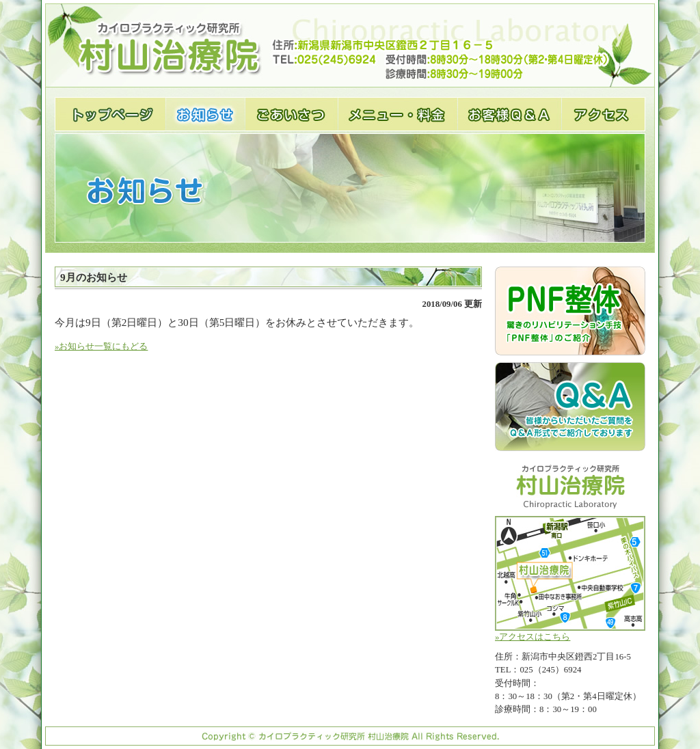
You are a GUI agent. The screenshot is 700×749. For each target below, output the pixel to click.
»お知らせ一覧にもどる (101, 346)
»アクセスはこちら (570, 579)
